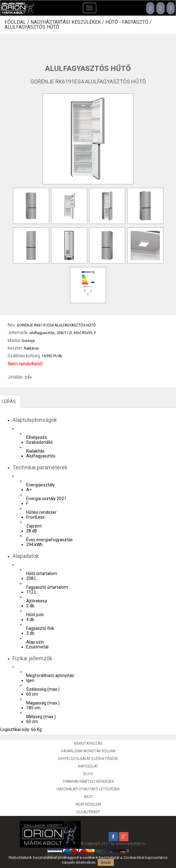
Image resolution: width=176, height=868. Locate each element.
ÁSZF (88, 797)
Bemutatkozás (88, 743)
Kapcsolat (88, 766)
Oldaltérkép (88, 812)
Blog (88, 774)
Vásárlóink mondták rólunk (88, 751)
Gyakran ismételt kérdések (88, 782)
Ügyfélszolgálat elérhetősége (88, 759)
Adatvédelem (88, 804)
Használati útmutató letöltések (88, 789)
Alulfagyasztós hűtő (32, 27)
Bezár (106, 862)
